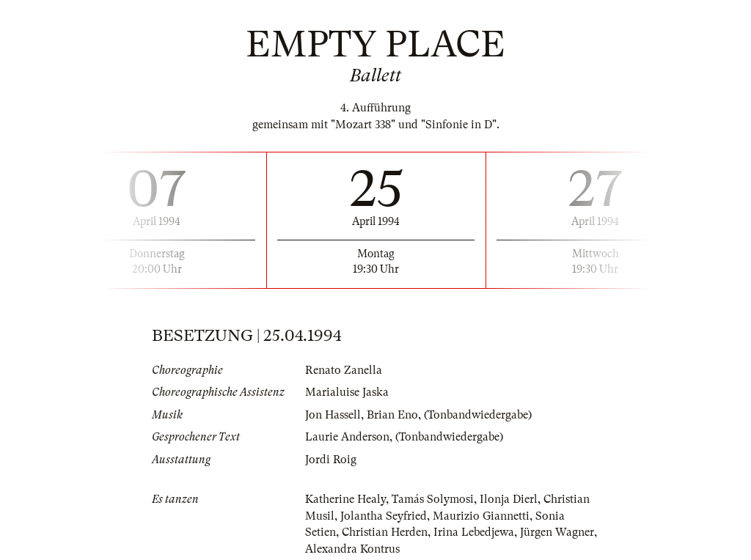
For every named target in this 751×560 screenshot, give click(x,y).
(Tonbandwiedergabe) (478, 415)
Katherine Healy (345, 499)
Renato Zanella (344, 370)
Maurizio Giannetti (481, 516)
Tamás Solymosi (433, 499)
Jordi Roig (331, 460)
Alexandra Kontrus (352, 549)
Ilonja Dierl (509, 499)
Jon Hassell (333, 415)
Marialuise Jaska (347, 392)
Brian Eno (392, 415)
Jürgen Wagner (557, 532)
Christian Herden (385, 532)
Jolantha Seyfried (384, 516)
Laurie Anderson (347, 437)
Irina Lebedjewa (474, 532)
